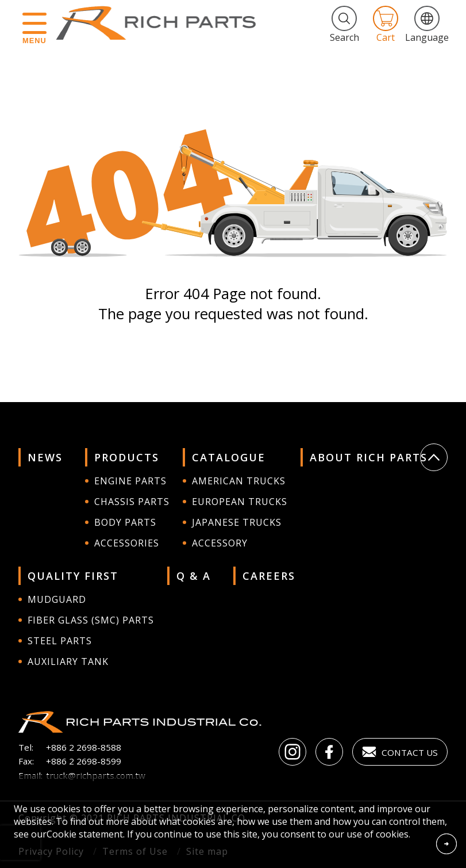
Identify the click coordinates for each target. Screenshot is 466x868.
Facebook (329, 752)
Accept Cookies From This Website (446, 844)
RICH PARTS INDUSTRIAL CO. (141, 722)
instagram (292, 752)
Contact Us (410, 752)
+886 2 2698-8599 (84, 761)
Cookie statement (85, 834)
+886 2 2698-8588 (84, 747)
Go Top (434, 457)
